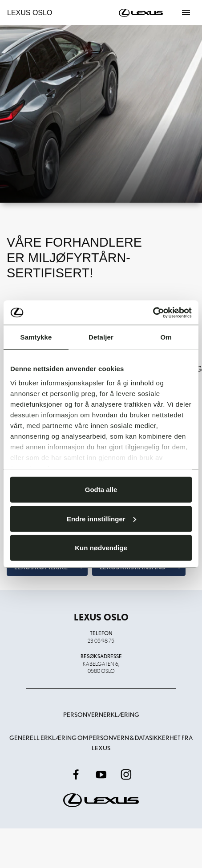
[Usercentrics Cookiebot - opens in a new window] (153, 312)
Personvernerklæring (101, 715)
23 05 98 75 (101, 640)
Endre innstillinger (101, 518)
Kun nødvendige (101, 548)
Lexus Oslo (30, 13)
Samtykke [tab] (36, 337)
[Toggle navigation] (186, 12)
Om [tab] (166, 337)
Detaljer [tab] (101, 337)
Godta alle (101, 490)
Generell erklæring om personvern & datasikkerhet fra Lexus (101, 743)
